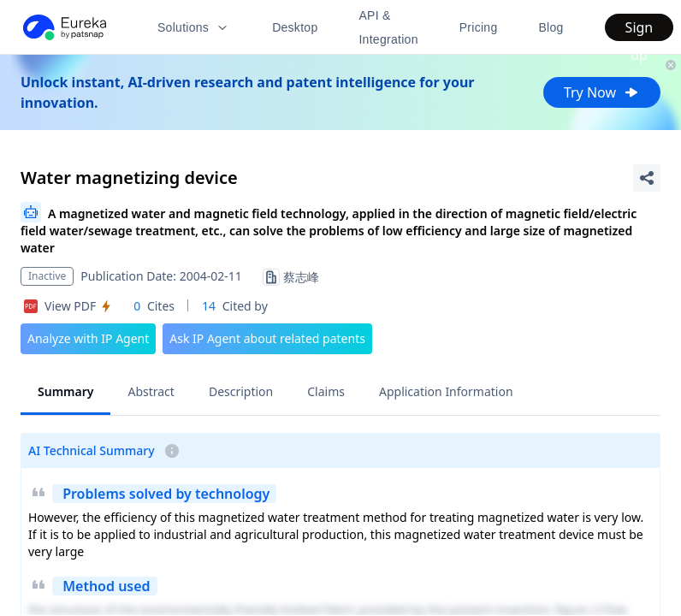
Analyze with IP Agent (88, 338)
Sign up (640, 30)
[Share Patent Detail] (647, 178)
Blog (551, 27)
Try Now (602, 92)
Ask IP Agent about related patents (267, 338)
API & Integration (388, 27)
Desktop (295, 27)
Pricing (479, 27)
